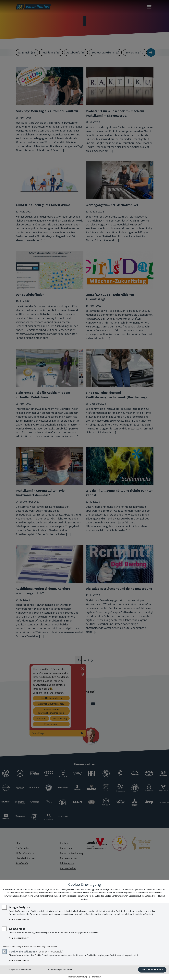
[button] (87, 920)
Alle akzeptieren (152, 970)
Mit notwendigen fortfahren (60, 970)
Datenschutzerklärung (155, 896)
